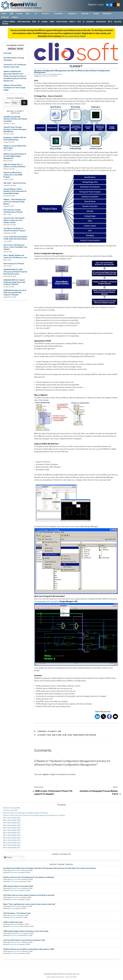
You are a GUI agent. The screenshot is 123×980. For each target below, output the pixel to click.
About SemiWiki (71, 977)
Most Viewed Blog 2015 (12, 838)
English (8, 857)
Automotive (101, 22)
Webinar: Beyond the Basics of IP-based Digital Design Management (15, 156)
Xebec (12, 908)
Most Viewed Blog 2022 (12, 820)
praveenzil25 (17, 879)
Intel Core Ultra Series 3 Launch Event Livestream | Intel (24, 940)
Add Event (12, 49)
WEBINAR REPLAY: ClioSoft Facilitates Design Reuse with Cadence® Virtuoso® (14, 282)
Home (4, 14)
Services (47, 14)
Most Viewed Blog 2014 (12, 840)
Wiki (12, 14)
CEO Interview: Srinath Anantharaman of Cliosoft (13, 211)
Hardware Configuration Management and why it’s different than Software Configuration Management (72, 71)
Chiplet (44, 22)
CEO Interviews (24, 22)
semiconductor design (84, 735)
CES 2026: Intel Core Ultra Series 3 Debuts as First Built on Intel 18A (29, 895)
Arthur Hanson (14, 882)
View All (20, 49)
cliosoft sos (44, 735)
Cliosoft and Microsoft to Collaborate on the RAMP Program (13, 175)
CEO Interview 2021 (10, 810)
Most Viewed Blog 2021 (12, 823)
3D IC (110, 22)
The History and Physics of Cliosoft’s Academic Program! (14, 230)
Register (92, 5)
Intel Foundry (62, 22)
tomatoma (16, 897)
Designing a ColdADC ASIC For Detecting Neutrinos (15, 139)
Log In (101, 5)
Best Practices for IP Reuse (14, 264)
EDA (29, 14)
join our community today (73, 36)
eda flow (57, 735)
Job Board (107, 14)
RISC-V (72, 22)
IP (37, 14)
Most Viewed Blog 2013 (12, 843)
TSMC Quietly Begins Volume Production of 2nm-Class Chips (26, 931)
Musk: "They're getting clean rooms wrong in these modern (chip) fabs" (29, 904)
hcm (64, 735)
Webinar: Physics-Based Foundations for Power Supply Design (14, 88)
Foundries (60, 14)
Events (5, 24)
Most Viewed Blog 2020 (12, 825)
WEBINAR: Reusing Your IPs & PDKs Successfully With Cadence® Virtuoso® (15, 293)
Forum (20, 14)
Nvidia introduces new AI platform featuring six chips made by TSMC (29, 949)
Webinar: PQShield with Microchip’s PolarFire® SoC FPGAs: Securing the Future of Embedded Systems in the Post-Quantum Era (15, 76)
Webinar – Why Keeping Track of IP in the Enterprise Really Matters (15, 202)
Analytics (73, 14)
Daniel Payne (40, 74)
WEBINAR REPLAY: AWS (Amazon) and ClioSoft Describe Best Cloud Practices (15, 272)
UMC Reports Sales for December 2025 (18, 886)
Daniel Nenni (16, 870)
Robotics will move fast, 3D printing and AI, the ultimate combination (29, 877)
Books (96, 14)
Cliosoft (51, 76)
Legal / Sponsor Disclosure (55, 977)
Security (86, 14)
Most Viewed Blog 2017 (12, 833)
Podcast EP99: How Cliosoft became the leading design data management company (34, 815)
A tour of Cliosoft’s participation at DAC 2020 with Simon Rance (15, 238)
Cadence (45, 76)
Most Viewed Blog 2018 (12, 830)
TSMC (52, 22)
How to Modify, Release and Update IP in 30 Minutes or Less (15, 256)
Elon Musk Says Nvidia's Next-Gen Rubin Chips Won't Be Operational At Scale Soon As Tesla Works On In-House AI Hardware (50, 868)
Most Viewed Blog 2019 (12, 828)
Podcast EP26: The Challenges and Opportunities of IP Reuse (26, 813)
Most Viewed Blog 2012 (12, 845)
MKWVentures (17, 933)
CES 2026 (7, 53)
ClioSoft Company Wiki (12, 808)
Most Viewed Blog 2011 (12, 848)
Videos (15, 17)
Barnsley (13, 917)
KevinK (15, 915)
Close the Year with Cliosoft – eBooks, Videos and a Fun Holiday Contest (14, 220)
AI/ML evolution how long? (13, 922)
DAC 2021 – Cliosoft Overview (15, 183)
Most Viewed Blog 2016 (12, 835)
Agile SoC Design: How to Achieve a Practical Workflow (15, 166)
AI (84, 22)
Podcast (5, 17)
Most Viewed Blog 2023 (12, 818)
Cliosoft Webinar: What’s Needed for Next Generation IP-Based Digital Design (15, 191)
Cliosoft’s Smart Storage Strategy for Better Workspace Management (15, 129)
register (45, 774)
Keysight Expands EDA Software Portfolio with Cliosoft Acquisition (15, 119)
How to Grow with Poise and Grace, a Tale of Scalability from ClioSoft (15, 247)
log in (53, 774)
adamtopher (16, 906)
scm (70, 735)
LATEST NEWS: (9, 22)
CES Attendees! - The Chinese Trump (17, 913)
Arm (79, 22)
